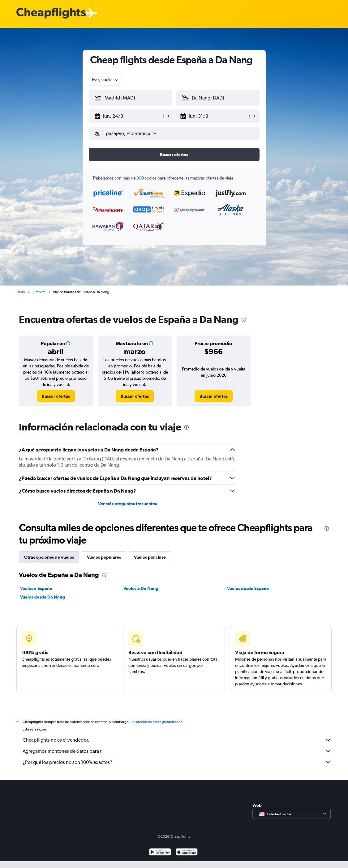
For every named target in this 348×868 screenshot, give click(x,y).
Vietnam (39, 292)
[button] (128, 116)
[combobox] (106, 80)
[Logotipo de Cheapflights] (51, 13)
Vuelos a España (36, 588)
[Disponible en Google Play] (160, 853)
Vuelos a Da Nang (141, 588)
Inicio (21, 292)
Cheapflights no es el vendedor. (177, 740)
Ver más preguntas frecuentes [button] (127, 504)
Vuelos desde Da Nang (43, 597)
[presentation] (244, 320)
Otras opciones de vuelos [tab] (49, 557)
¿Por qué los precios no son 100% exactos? (177, 762)
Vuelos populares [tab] (104, 557)
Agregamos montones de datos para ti (177, 751)
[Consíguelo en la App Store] (187, 853)
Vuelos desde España (248, 588)
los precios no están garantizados (156, 722)
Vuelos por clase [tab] (150, 557)
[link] (56, 396)
